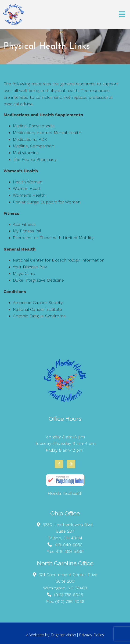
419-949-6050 (69, 545)
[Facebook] (59, 464)
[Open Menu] (122, 15)
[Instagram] (71, 464)
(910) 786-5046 (70, 601)
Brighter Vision (63, 635)
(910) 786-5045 (69, 595)
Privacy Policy (92, 635)
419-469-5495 (70, 551)
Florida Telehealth (65, 493)
